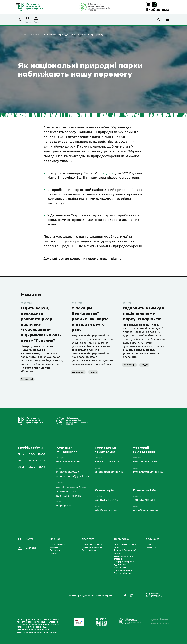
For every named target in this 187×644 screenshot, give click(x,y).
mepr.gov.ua (64, 506)
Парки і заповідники (92, 544)
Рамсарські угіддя (122, 573)
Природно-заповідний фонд (125, 546)
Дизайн (159, 620)
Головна (22, 35)
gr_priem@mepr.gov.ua (109, 472)
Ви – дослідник (89, 550)
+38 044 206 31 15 (68, 462)
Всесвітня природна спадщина (123, 557)
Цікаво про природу (92, 547)
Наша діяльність (58, 544)
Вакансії (54, 553)
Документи (55, 550)
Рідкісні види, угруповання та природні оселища (123, 567)
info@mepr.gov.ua (68, 472)
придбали (106, 173)
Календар (55, 547)
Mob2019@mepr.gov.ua (148, 472)
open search (159, 20)
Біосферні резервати (124, 562)
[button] (20, 20)
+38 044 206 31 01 (145, 500)
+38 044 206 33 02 (107, 462)
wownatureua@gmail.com (73, 476)
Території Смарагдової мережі (125, 552)
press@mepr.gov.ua (145, 510)
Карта (28, 22)
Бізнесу (149, 544)
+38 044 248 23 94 (145, 462)
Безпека (31, 548)
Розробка (161, 624)
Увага (36, 22)
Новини (35, 35)
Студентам (151, 547)
